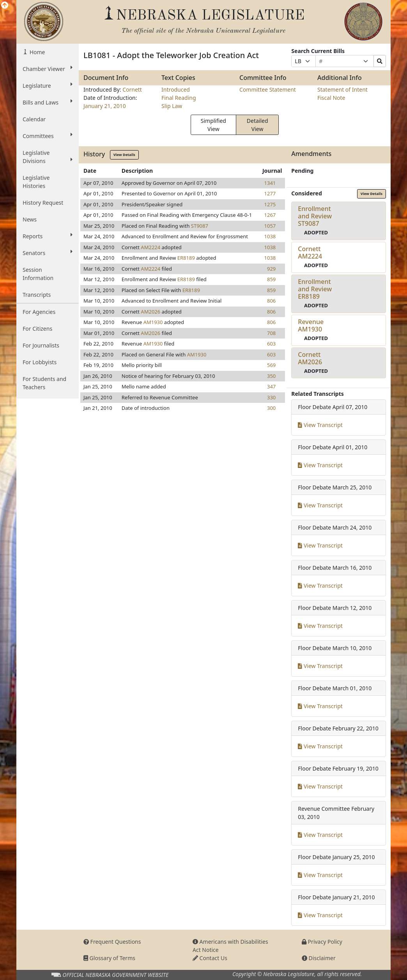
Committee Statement (268, 89)
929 (271, 269)
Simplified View (213, 125)
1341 (270, 183)
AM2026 (150, 312)
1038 (270, 236)
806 (271, 301)
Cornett (132, 89)
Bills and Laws (48, 102)
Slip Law (172, 106)
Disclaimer (319, 958)
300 (271, 408)
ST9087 (200, 226)
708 (271, 333)
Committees (48, 136)
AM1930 (153, 322)
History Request (43, 203)
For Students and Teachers (44, 383)
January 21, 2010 (105, 106)
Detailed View (257, 125)
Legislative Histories (36, 182)
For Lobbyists (40, 362)
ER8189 (186, 258)
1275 (270, 204)
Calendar (34, 119)
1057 (270, 226)
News (30, 219)
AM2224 (150, 247)
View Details (124, 155)
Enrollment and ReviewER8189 (315, 289)
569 (271, 365)
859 (271, 279)
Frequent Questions (112, 942)
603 (271, 344)
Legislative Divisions (48, 157)
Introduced (176, 89)
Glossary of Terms (109, 958)
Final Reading (179, 98)
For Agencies (39, 312)
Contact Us (210, 958)
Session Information (38, 274)
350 (271, 376)
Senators (48, 253)
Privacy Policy (322, 942)
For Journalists (41, 345)
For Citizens (37, 329)
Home (36, 52)
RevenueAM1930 (311, 325)
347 (271, 386)
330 (271, 397)
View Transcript (320, 425)
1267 (270, 215)
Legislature (48, 85)
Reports (48, 236)
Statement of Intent (342, 89)
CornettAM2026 (310, 358)
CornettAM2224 (310, 253)
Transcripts (37, 295)
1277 (270, 193)
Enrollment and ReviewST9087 (315, 216)
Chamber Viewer (48, 69)
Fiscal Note (331, 98)
